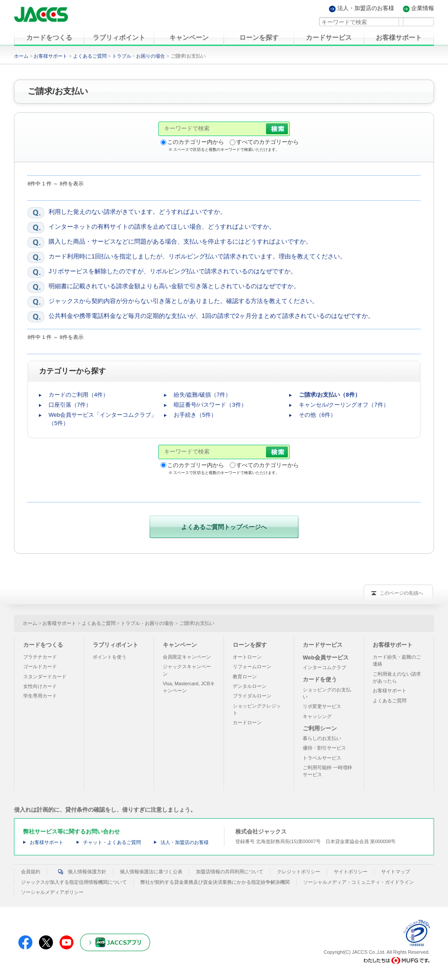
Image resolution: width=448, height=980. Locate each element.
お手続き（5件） (195, 415)
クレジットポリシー (299, 872)
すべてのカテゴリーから (268, 142)
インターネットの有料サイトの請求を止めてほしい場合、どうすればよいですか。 (162, 227)
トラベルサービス (322, 757)
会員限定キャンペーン (187, 657)
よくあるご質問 (90, 56)
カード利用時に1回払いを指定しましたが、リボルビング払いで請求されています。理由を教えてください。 (197, 256)
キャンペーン (180, 644)
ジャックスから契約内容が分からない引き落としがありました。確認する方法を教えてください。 (183, 301)
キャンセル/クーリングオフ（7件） (344, 405)
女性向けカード (40, 686)
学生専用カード (40, 696)
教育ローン (245, 676)
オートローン (247, 657)
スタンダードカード (45, 676)
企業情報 (423, 9)
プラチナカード (40, 657)
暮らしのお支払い (322, 738)
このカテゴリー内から (196, 142)
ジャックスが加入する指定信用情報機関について (74, 882)
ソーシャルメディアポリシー (52, 892)
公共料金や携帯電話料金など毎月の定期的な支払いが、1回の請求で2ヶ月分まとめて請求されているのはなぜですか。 (211, 316)
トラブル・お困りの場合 (138, 56)
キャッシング (317, 716)
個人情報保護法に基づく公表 (151, 872)
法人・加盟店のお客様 (366, 9)
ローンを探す (250, 644)
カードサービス (323, 644)
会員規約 (31, 872)
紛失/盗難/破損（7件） (202, 395)
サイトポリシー (351, 872)
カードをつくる (43, 644)
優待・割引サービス (324, 748)
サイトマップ (395, 872)
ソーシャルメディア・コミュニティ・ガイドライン (359, 882)
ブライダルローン (252, 696)
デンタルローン (250, 686)
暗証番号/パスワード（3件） (210, 405)
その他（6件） (317, 415)
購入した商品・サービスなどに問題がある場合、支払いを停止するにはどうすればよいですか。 (180, 241)
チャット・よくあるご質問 (112, 842)
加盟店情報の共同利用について (230, 872)
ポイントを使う (110, 657)
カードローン (247, 722)
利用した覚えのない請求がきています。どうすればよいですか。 (137, 212)
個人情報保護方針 (80, 872)
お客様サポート (51, 56)
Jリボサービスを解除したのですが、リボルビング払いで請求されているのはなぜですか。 (173, 271)
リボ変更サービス (322, 706)
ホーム (21, 56)
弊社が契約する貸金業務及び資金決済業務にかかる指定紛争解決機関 (215, 882)
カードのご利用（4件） (79, 395)
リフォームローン (252, 666)
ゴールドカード (40, 666)
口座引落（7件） (70, 405)
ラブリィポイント (115, 644)
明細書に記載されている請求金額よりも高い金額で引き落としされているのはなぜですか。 (174, 286)
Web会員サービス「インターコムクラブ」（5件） (103, 419)
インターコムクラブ (324, 667)
